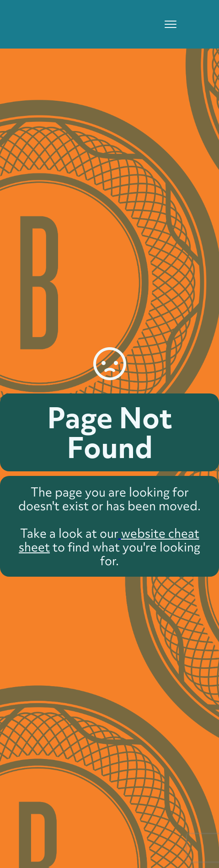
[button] (166, 24)
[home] (61, 14)
